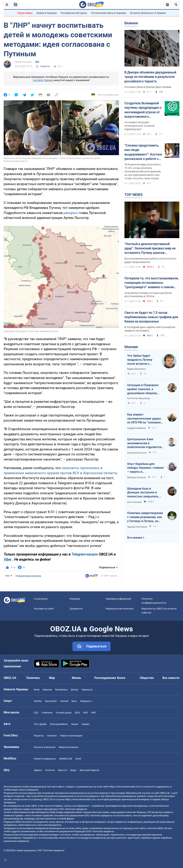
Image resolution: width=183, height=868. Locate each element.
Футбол (38, 701)
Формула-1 (86, 701)
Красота (62, 770)
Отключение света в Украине (109, 13)
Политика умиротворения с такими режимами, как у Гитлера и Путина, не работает (145, 517)
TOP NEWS (133, 195)
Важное (131, 23)
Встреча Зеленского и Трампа (148, 13)
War (37, 62)
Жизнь (76, 678)
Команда (75, 599)
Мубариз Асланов (137, 477)
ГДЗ (36, 713)
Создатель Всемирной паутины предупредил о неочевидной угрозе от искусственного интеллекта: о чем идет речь (143, 110)
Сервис (86, 724)
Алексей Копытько (137, 453)
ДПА (77, 713)
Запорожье (61, 690)
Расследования (105, 678)
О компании (41, 599)
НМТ (94, 713)
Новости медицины (45, 759)
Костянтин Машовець (139, 398)
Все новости (171, 678)
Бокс (74, 701)
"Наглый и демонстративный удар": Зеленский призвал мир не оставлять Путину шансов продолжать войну (150, 249)
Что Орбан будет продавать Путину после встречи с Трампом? (140, 360)
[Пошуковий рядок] (176, 5)
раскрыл (71, 213)
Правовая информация (118, 599)
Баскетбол (51, 701)
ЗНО (85, 713)
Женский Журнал (89, 770)
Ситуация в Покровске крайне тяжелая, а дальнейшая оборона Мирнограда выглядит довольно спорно (143, 389)
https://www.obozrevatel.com (125, 787)
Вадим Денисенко (136, 369)
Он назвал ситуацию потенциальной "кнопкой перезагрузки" (139, 126)
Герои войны (25, 13)
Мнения (131, 347)
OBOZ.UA (165, 793)
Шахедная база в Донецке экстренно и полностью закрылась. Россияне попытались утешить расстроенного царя (144, 493)
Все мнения (135, 538)
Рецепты (39, 736)
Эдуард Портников (137, 527)
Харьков (47, 690)
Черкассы (87, 690)
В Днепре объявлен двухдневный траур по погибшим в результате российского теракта (150, 77)
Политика (33, 678)
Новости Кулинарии (71, 736)
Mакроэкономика (69, 747)
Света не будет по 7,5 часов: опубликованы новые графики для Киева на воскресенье (151, 317)
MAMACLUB (66, 759)
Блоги (121, 678)
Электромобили (59, 724)
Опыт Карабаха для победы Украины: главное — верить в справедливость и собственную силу (145, 468)
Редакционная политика (28, 576)
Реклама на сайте (44, 609)
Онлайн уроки (64, 713)
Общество (147, 678)
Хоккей (64, 701)
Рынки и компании (45, 747)
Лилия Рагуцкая (23, 62)
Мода (73, 770)
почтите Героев (43, 80)
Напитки (52, 736)
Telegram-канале (85, 554)
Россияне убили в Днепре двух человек (148, 87)
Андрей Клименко (137, 428)
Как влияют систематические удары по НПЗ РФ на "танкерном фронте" (145, 419)
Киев (37, 690)
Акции (75, 724)
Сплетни (50, 770)
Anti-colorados (134, 502)
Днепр (74, 690)
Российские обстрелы (74, 13)
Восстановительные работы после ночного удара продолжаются (150, 260)
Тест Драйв (40, 724)
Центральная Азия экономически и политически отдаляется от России (144, 443)
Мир (52, 678)
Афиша (38, 770)
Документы (76, 609)
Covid (78, 759)
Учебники (47, 713)
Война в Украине (47, 13)
